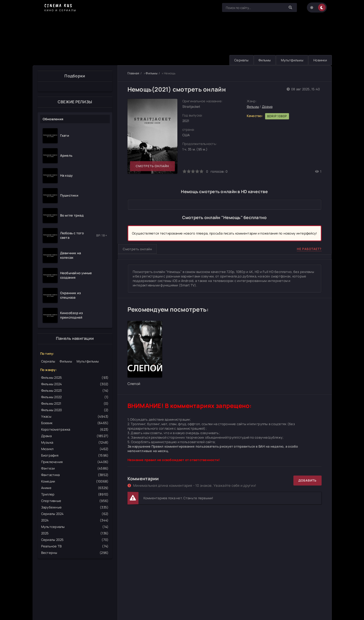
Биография (75, 455)
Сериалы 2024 (75, 514)
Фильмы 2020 (75, 410)
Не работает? (309, 249)
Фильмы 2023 (75, 390)
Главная (133, 73)
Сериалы (240, 60)
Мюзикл (75, 449)
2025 (75, 533)
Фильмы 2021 (75, 403)
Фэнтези (75, 468)
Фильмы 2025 (75, 377)
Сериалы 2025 (75, 540)
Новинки (320, 60)
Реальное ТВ (75, 546)
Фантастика (75, 475)
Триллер (75, 494)
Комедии (75, 481)
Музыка (75, 442)
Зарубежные (75, 507)
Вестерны (75, 553)
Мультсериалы (75, 527)
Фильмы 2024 (75, 384)
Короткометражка (75, 429)
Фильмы (263, 60)
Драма (75, 436)
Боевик (75, 423)
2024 (75, 520)
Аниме (75, 488)
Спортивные (75, 501)
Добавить (307, 480)
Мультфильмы (291, 60)
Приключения (75, 462)
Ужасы (75, 416)
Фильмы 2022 (75, 397)
